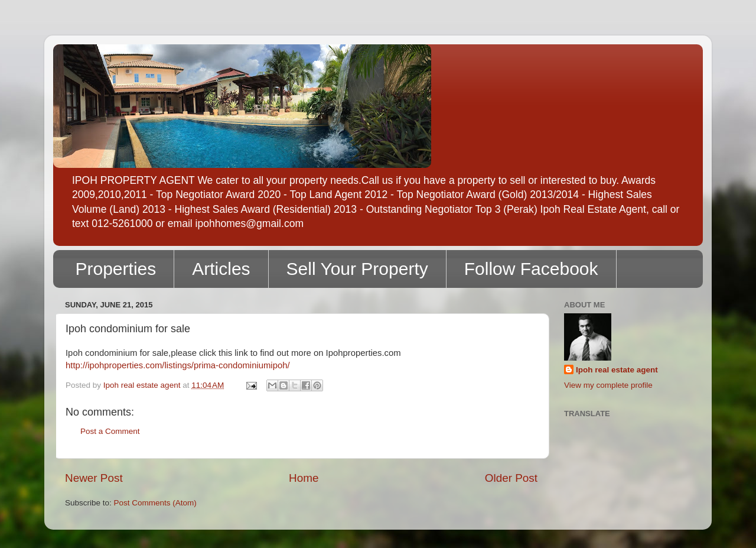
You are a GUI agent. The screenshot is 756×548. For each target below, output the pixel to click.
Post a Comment (110, 431)
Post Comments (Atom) (155, 503)
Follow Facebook (531, 269)
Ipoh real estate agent (617, 370)
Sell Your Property (357, 269)
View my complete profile (608, 385)
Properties (116, 269)
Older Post (511, 478)
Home (304, 478)
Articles (221, 269)
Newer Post (94, 478)
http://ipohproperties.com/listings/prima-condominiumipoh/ (178, 365)
